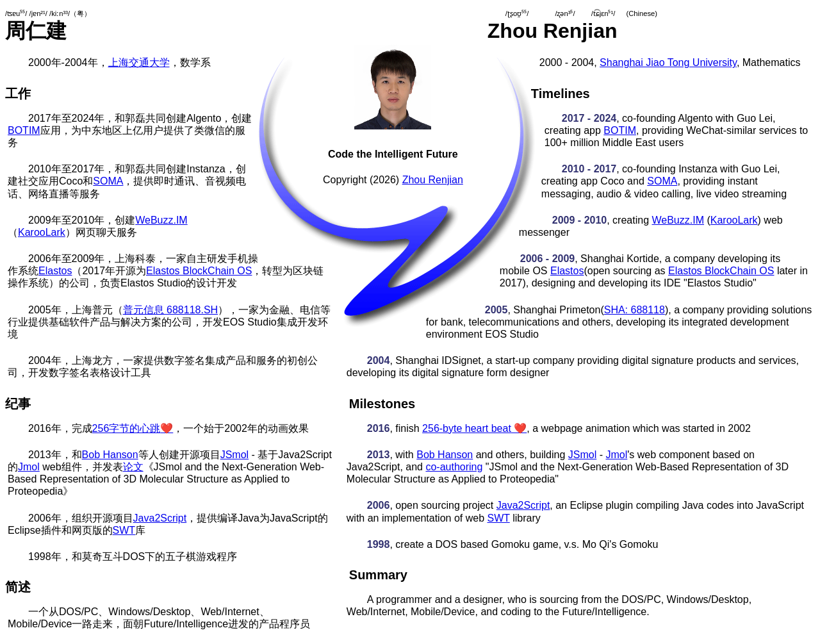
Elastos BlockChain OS (199, 271)
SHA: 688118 (635, 310)
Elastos (55, 271)
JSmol (234, 455)
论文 (133, 467)
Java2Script (160, 518)
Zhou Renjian (433, 180)
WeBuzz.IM (161, 220)
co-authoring (454, 467)
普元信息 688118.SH (171, 310)
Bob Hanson (110, 455)
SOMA (108, 181)
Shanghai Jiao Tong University (668, 62)
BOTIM (24, 130)
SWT (124, 530)
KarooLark (42, 232)
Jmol (29, 467)
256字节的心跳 (133, 428)
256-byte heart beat (474, 428)
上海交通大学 (139, 62)
